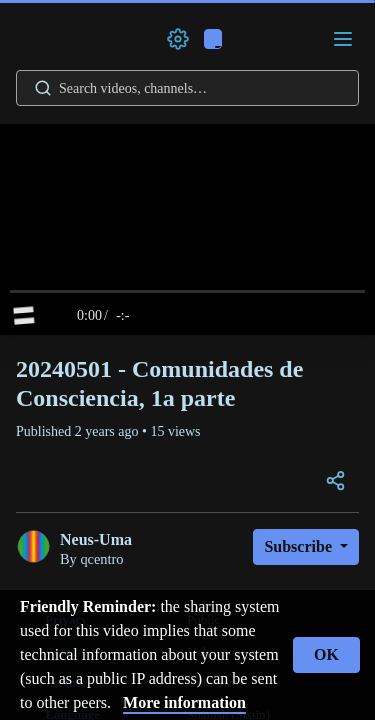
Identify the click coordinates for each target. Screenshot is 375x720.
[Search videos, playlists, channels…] (187, 88)
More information (184, 702)
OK (326, 654)
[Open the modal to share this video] (335, 482)
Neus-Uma (96, 539)
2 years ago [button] (108, 431)
